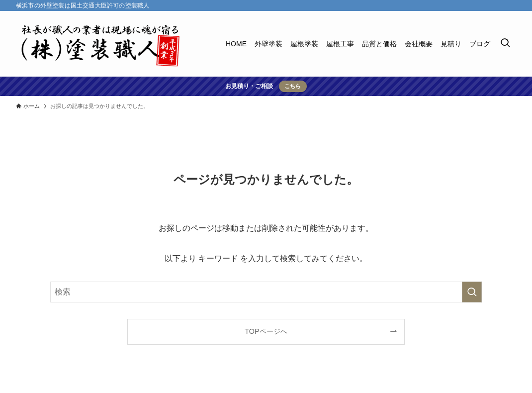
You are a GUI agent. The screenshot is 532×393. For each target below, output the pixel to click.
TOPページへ (266, 331)
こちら (293, 86)
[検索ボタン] (505, 44)
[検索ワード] (266, 292)
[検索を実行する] (472, 292)
